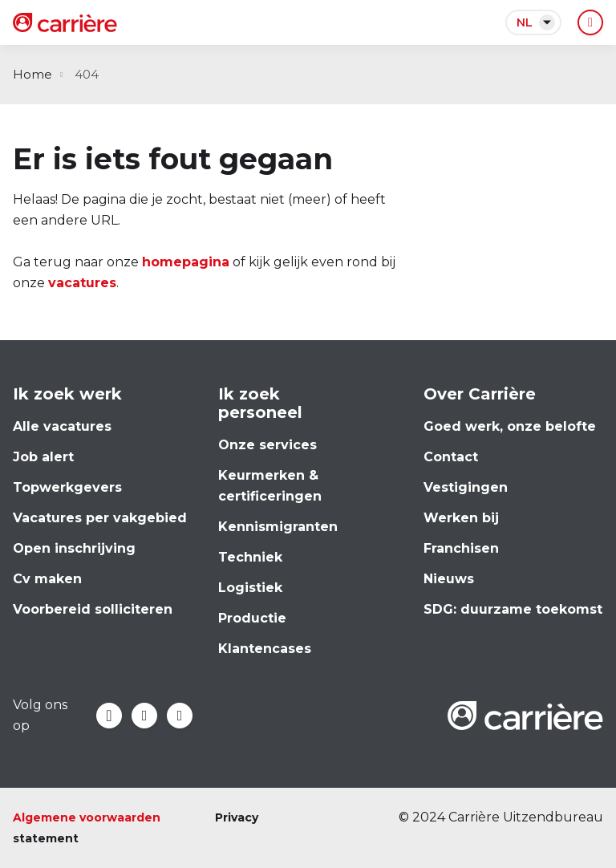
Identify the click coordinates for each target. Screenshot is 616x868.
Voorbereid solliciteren (93, 609)
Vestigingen (466, 487)
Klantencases (265, 649)
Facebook (109, 716)
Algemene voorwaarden (87, 817)
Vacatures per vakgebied (100, 518)
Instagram (180, 716)
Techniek (250, 557)
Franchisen (461, 548)
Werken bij (461, 518)
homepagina (186, 262)
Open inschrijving (74, 548)
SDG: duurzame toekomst (513, 609)
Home (32, 74)
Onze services (267, 445)
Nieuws (449, 579)
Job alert (43, 457)
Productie (252, 618)
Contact (451, 457)
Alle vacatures (62, 426)
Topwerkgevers (67, 487)
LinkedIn (144, 716)
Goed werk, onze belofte (510, 426)
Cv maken (47, 579)
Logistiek (250, 588)
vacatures (82, 283)
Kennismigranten (278, 527)
